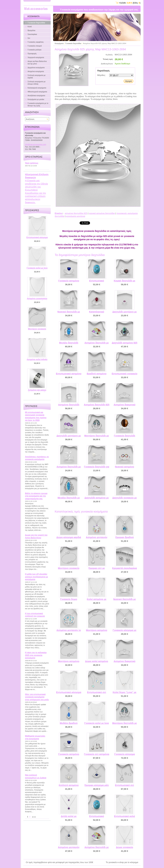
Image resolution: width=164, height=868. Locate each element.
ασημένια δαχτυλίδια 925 (76, 213)
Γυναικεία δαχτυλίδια (73, 43)
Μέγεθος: (101, 75)
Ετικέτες (59, 213)
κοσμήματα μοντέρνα (76, 216)
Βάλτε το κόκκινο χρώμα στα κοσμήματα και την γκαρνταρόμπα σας (36, 496)
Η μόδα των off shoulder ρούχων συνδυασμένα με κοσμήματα (37, 577)
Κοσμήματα (59, 43)
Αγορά (128, 81)
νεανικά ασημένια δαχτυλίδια (102, 213)
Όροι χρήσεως (32, 163)
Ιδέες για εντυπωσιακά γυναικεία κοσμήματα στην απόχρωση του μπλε (37, 697)
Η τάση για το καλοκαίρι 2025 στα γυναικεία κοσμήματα (36, 655)
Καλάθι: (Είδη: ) (130, 3)
